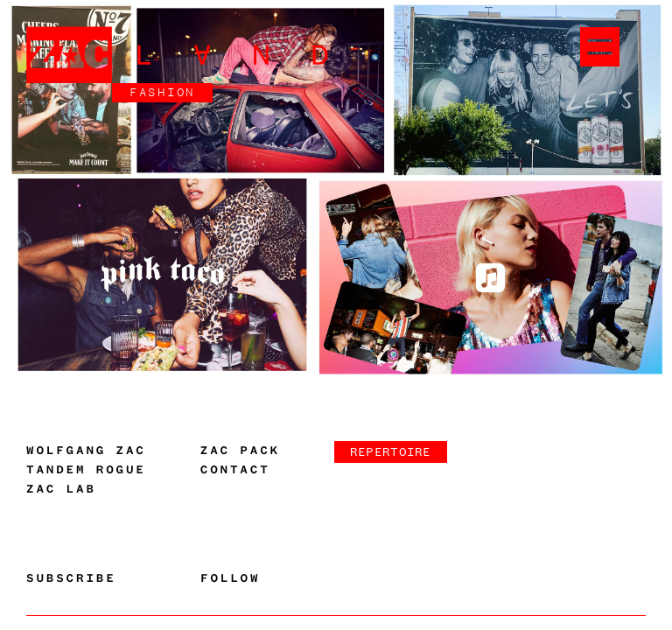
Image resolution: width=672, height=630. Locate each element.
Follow (230, 578)
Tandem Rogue (86, 470)
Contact (235, 470)
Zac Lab (61, 489)
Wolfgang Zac (86, 451)
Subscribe (71, 578)
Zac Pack (240, 451)
